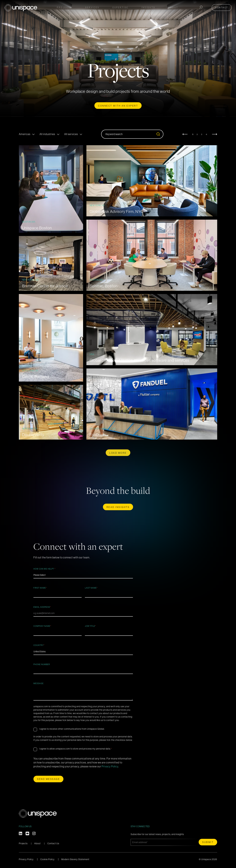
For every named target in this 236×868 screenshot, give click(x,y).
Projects (64, 7)
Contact (224, 7)
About (37, 843)
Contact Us (53, 843)
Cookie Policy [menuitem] (47, 859)
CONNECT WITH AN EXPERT (118, 106)
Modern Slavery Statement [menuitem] (75, 859)
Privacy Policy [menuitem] (26, 859)
